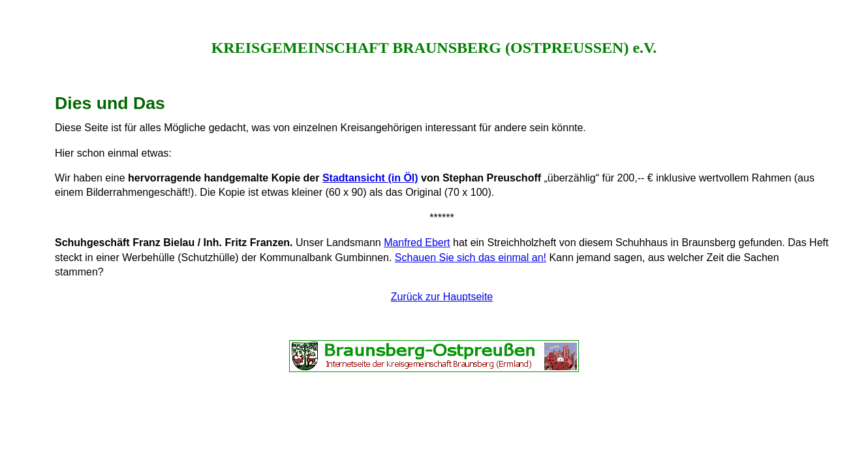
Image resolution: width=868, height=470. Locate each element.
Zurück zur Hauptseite (442, 297)
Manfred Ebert (417, 243)
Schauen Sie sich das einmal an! (471, 258)
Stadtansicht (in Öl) (370, 178)
